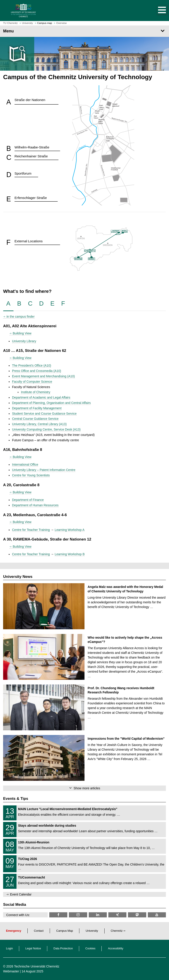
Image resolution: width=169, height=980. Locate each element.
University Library (24, 341)
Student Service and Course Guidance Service (44, 414)
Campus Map (65, 931)
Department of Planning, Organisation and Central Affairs (51, 403)
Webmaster (11, 971)
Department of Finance (28, 500)
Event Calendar (21, 894)
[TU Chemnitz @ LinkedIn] (98, 915)
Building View (22, 333)
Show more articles (87, 788)
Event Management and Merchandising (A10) (43, 376)
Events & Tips (16, 799)
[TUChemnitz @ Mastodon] (137, 915)
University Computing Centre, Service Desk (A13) (46, 429)
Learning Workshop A (70, 530)
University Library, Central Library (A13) (39, 424)
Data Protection (63, 948)
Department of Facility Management (37, 408)
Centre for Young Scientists (31, 475)
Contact (39, 931)
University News (18, 577)
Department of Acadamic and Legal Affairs (41, 397)
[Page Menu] (84, 31)
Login (9, 948)
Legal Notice (33, 948)
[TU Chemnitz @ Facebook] (58, 915)
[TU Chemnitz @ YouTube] (157, 915)
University (92, 931)
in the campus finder (21, 317)
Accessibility (116, 948)
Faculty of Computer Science (32, 382)
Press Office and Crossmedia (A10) (37, 371)
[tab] (8, 304)
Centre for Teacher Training (31, 530)
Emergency (14, 931)
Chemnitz (117, 931)
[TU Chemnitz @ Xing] (117, 915)
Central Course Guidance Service (35, 419)
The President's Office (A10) (32, 365)
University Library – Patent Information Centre (44, 470)
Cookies (91, 948)
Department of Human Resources (35, 505)
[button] (157, 11)
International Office (25, 465)
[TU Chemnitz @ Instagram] (78, 915)
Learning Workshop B (70, 554)
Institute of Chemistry (36, 392)
